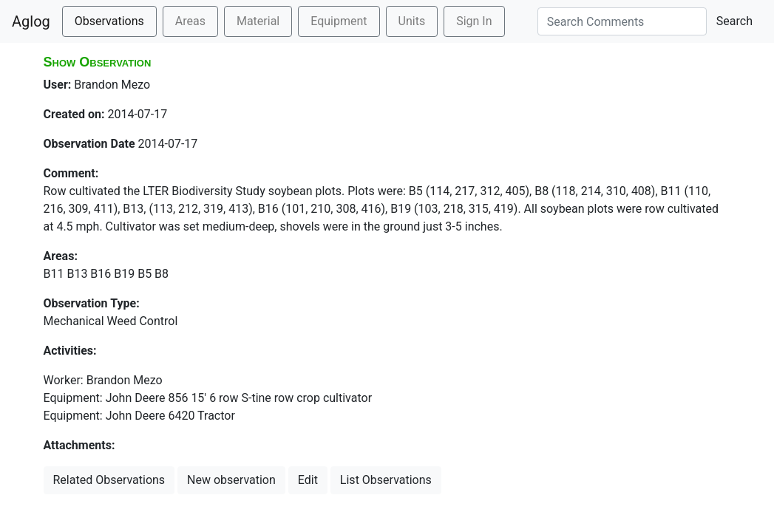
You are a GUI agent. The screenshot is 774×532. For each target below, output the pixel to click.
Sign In (474, 21)
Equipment (339, 21)
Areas (190, 21)
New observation (231, 480)
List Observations (386, 480)
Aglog (31, 21)
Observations (109, 21)
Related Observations (109, 480)
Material (258, 21)
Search (734, 21)
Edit (308, 480)
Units (412, 21)
